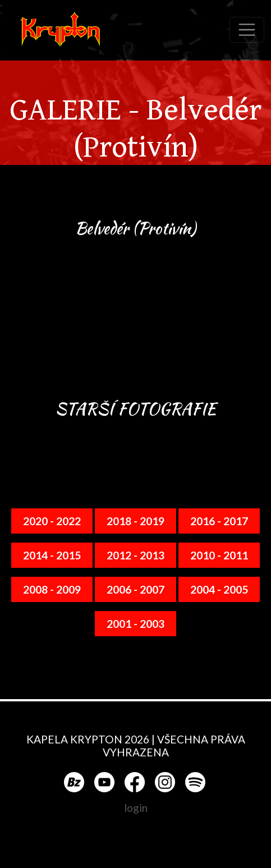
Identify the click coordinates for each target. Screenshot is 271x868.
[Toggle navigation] (247, 30)
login (136, 808)
